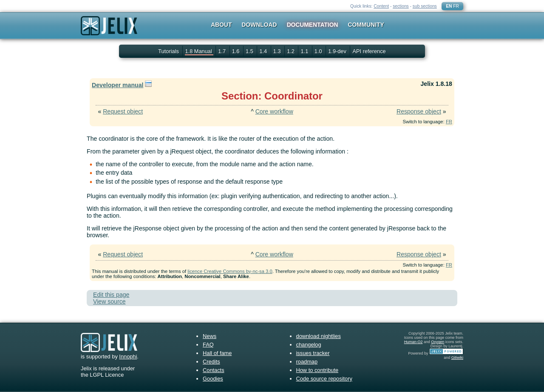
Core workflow (274, 111)
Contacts (214, 370)
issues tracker (313, 353)
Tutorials (169, 51)
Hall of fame (217, 353)
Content (381, 6)
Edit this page (111, 295)
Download (259, 25)
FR (456, 6)
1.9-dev (338, 51)
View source (109, 301)
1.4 (264, 51)
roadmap (307, 362)
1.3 (278, 51)
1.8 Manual (199, 51)
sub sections (425, 6)
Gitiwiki (457, 358)
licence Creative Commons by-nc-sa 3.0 (230, 271)
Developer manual (118, 85)
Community (366, 25)
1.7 (222, 51)
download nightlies (319, 336)
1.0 (319, 51)
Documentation (313, 25)
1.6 (237, 51)
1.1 (305, 51)
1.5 (250, 51)
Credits (211, 362)
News (210, 336)
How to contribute (317, 370)
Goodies (213, 379)
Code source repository (324, 379)
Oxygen (438, 342)
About (221, 25)
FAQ (208, 345)
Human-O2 (414, 342)
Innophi (128, 356)
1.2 (291, 51)
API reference (369, 51)
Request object (123, 111)
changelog (309, 345)
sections (401, 6)
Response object (419, 111)
